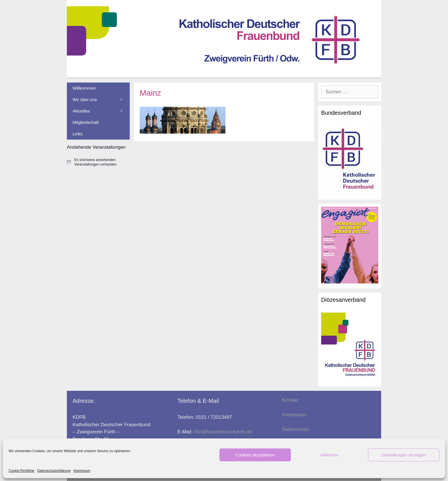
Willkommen (84, 88)
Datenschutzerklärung (54, 471)
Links (78, 134)
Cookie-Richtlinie (21, 471)
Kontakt (290, 400)
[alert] (98, 162)
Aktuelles (101, 111)
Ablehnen (329, 455)
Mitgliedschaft (86, 122)
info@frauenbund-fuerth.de (223, 432)
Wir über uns (101, 100)
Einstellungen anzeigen (404, 455)
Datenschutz (296, 429)
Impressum (82, 471)
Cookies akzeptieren (255, 455)
